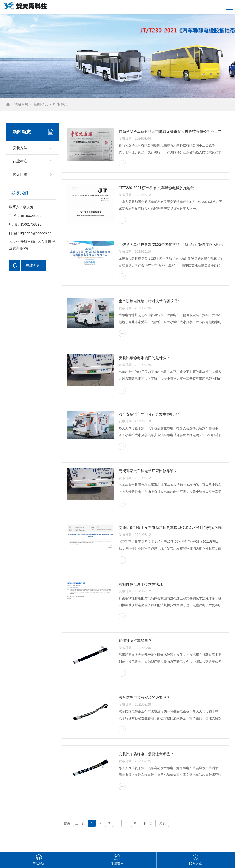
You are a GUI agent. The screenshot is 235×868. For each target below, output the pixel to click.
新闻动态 (41, 104)
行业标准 (61, 104)
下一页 (148, 823)
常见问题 (20, 174)
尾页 (163, 823)
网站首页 (21, 104)
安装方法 (20, 148)
